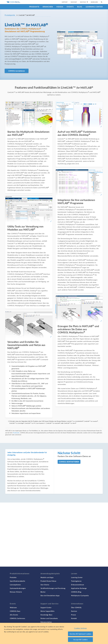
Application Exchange (79, 588)
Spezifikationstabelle (18, 581)
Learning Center (94, 7)
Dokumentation (46, 622)
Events (70, 7)
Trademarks (16, 433)
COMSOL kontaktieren (17, 71)
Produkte (34, 7)
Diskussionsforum (78, 585)
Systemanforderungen (18, 588)
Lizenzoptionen (15, 585)
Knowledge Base (46, 615)
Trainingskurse (76, 581)
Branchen (48, 7)
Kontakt (74, 2)
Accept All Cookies (80, 640)
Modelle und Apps (47, 577)
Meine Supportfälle (48, 611)
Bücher (43, 592)
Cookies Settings (80, 629)
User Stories (45, 585)
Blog (80, 7)
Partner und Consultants (49, 618)
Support (65, 2)
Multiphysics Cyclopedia (80, 595)
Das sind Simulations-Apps (50, 595)
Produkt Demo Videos (48, 581)
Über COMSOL (76, 607)
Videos (60, 7)
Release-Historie (16, 592)
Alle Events (14, 615)
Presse (73, 615)
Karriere (74, 611)
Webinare (13, 607)
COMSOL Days (15, 611)
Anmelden (94, 2)
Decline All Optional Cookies (80, 635)
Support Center (46, 607)
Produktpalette (10, 15)
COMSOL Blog (76, 592)
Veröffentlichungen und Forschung (53, 588)
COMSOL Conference (18, 618)
